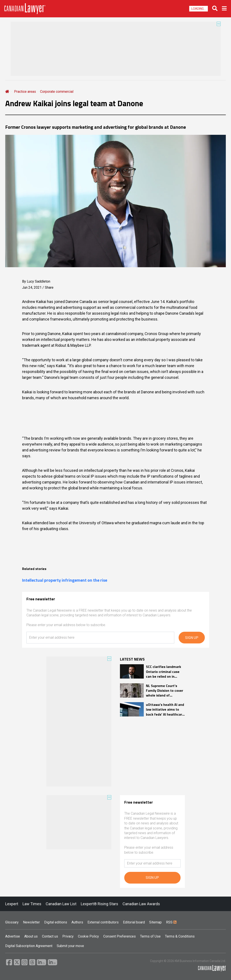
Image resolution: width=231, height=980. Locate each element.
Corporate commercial (57, 92)
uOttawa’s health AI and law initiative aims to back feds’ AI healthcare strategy (165, 709)
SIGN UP (192, 638)
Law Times (32, 904)
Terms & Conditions (180, 936)
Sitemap (155, 922)
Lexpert (12, 904)
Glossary (12, 922)
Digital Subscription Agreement (29, 946)
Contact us (50, 936)
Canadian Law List (61, 904)
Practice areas (25, 92)
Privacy (68, 936)
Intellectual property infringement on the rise (65, 580)
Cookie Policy (88, 936)
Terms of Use (150, 936)
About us (31, 936)
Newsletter (31, 922)
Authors (77, 922)
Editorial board (134, 922)
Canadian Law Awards (141, 904)
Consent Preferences (120, 936)
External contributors (103, 922)
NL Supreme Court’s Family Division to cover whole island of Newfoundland (165, 691)
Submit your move (70, 946)
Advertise (13, 936)
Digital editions (56, 922)
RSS (171, 922)
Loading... (199, 9)
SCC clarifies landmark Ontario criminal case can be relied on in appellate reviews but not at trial (163, 672)
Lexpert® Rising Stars (99, 904)
